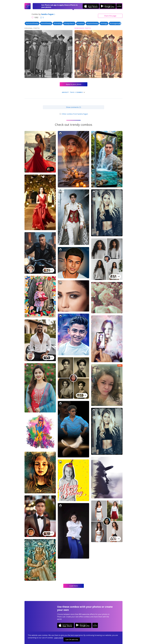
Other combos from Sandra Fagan (73, 114)
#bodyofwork (69, 23)
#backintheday (92, 23)
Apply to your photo (74, 84)
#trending (58, 23)
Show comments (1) (73, 107)
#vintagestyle (115, 23)
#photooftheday (32, 23)
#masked (81, 23)
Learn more (59, 638)
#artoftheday (46, 23)
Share (110, 16)
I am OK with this (72, 640)
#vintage (104, 23)
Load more (74, 586)
